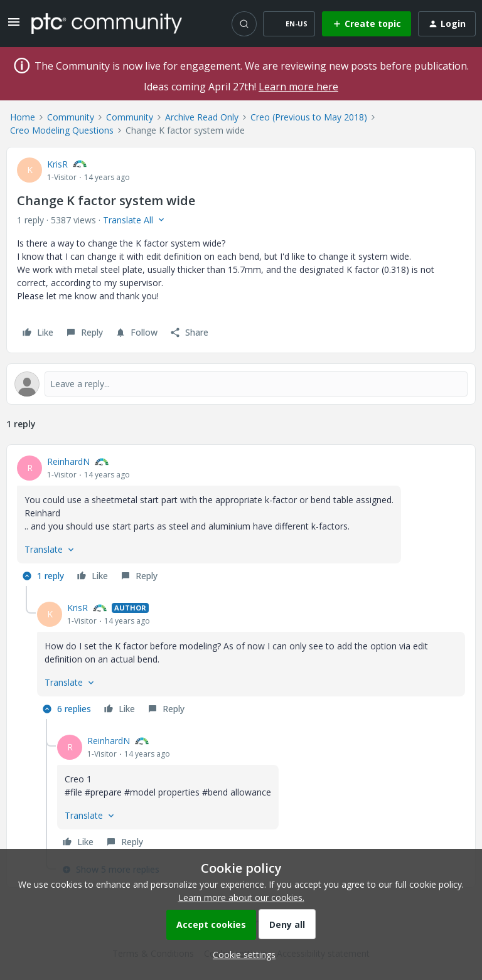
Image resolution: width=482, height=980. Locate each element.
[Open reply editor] (241, 384)
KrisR (57, 164)
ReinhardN (68, 461)
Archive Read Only (202, 117)
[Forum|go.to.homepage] (107, 23)
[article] (241, 520)
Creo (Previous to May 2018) (309, 117)
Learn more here (298, 87)
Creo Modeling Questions (62, 130)
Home (23, 117)
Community (71, 117)
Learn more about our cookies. (241, 897)
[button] (14, 26)
